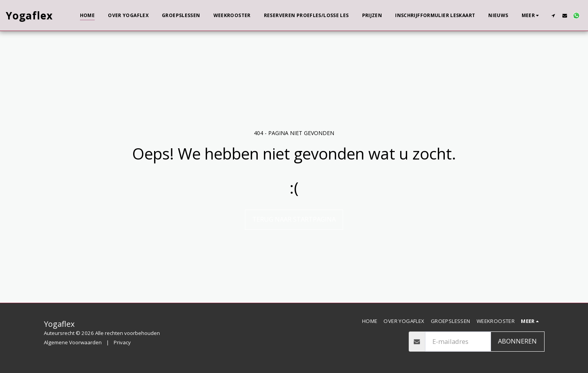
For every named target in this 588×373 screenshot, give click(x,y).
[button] (553, 15)
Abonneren (517, 341)
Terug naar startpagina (294, 219)
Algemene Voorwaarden (73, 342)
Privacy (122, 342)
